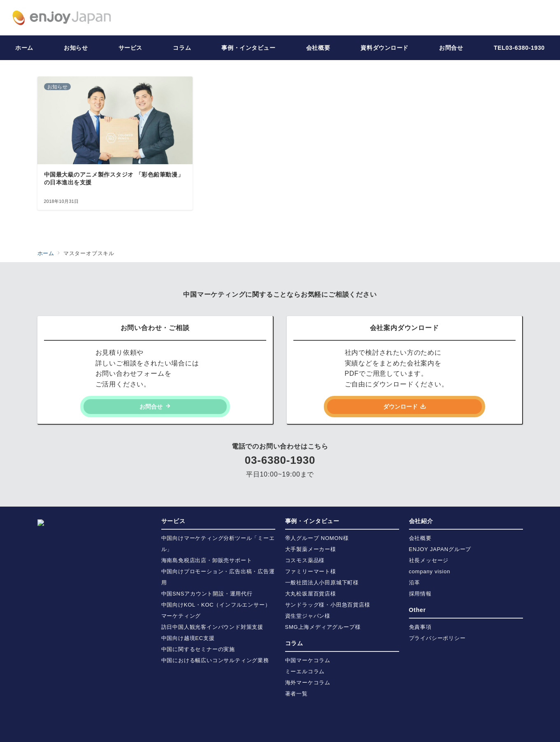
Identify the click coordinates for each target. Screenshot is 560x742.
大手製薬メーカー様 (311, 549)
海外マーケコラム (308, 683)
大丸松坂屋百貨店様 (311, 594)
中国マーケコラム (308, 660)
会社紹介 (421, 521)
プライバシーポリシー (437, 638)
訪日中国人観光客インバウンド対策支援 (212, 627)
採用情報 (420, 594)
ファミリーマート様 (311, 571)
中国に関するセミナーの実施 (198, 649)
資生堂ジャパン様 (308, 616)
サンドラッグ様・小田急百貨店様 (328, 605)
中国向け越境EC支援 (188, 638)
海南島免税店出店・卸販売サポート (207, 560)
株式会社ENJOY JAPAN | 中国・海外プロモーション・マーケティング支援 (296, 731)
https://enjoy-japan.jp (79, 640)
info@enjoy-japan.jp (77, 607)
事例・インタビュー (312, 521)
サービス (173, 521)
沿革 (415, 583)
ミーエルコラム (305, 671)
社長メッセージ (429, 560)
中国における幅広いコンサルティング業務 (215, 660)
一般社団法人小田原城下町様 (322, 583)
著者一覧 (296, 694)
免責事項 (420, 627)
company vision (430, 571)
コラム (294, 643)
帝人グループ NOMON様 (317, 538)
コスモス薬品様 (305, 560)
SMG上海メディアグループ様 (323, 627)
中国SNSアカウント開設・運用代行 (207, 594)
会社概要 (420, 538)
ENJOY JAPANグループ (440, 549)
